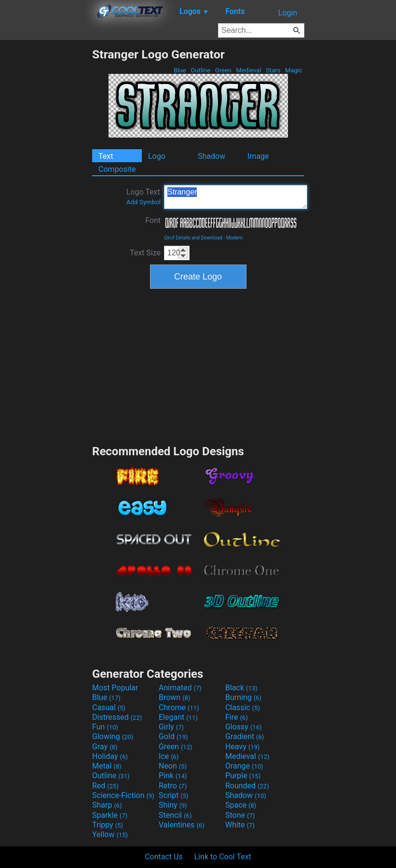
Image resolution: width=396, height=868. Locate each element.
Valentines (182, 825)
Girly (171, 727)
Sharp (107, 805)
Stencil (175, 815)
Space (241, 805)
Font (153, 220)
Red (105, 786)
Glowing (113, 736)
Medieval (248, 70)
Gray (105, 747)
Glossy (244, 727)
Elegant (178, 717)
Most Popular (115, 688)
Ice (169, 756)
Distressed (117, 717)
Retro (173, 786)
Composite (117, 169)
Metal (107, 766)
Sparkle (110, 815)
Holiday (110, 756)
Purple (243, 776)
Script (174, 795)
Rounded (247, 786)
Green (224, 70)
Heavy (242, 747)
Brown (174, 697)
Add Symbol (143, 202)
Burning (243, 697)
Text (106, 156)
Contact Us (164, 857)
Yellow (110, 834)
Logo (157, 156)
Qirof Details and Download (193, 238)
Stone (240, 815)
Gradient (245, 736)
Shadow (212, 156)
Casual (109, 707)
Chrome (179, 707)
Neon (173, 766)
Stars (273, 70)
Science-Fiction (123, 795)
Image (258, 156)
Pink (173, 776)
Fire (237, 717)
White (240, 825)
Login (288, 13)
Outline (200, 70)
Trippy (108, 825)
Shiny (173, 805)
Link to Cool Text (223, 857)
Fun (105, 727)
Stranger (236, 197)
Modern (234, 238)
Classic (243, 707)
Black (241, 688)
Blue (180, 70)
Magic (294, 70)
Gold (173, 736)
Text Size (145, 253)
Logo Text (143, 196)
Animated (180, 688)
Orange (244, 766)
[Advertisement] (46, 192)
